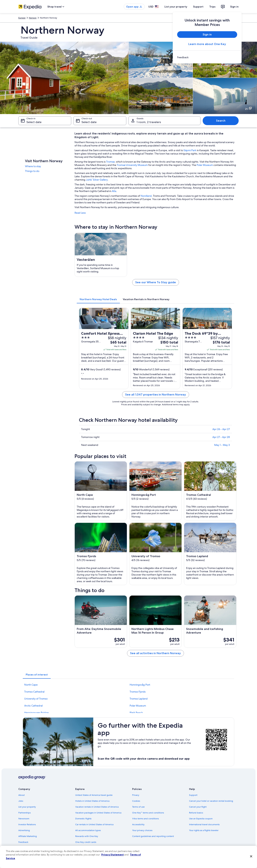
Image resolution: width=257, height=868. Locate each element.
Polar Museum (205, 165)
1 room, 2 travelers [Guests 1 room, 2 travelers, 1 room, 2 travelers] (149, 122)
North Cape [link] (31, 685)
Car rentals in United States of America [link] (94, 824)
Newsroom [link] (24, 819)
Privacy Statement (113, 855)
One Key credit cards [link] (86, 842)
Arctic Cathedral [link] (33, 706)
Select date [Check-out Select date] (89, 122)
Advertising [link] (24, 830)
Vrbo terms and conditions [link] (145, 819)
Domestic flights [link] (83, 819)
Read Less (80, 213)
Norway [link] (33, 18)
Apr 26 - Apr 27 (221, 429)
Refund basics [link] (196, 813)
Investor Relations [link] (27, 824)
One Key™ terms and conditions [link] (148, 813)
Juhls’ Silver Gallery (97, 180)
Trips (212, 7)
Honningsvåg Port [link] (140, 685)
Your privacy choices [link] (142, 830)
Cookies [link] (136, 801)
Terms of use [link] (138, 807)
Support (198, 7)
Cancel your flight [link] (198, 807)
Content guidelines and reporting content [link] (153, 836)
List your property (176, 7)
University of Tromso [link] (36, 699)
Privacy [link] (136, 795)
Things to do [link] (32, 171)
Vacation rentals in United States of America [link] (97, 807)
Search (221, 121)
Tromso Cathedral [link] (34, 692)
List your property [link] (27, 807)
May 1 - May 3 (222, 445)
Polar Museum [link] (138, 706)
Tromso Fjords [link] (138, 692)
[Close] (251, 856)
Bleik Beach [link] (136, 713)
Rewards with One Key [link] (87, 836)
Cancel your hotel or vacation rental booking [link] (211, 801)
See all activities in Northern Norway (155, 653)
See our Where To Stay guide (156, 282)
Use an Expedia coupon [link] (201, 819)
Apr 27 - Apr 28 (221, 437)
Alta (114, 191)
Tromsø (110, 162)
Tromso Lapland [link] (139, 699)
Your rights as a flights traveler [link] (204, 830)
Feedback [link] (23, 842)
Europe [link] (22, 18)
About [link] (21, 795)
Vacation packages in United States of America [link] (98, 813)
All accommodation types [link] (88, 830)
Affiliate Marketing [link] (28, 836)
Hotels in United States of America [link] (92, 801)
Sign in (234, 7)
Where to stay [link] (33, 166)
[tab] (98, 299)
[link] (207, 57)
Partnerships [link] (25, 813)
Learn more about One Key (207, 44)
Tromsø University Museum (132, 165)
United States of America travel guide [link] (94, 795)
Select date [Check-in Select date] (34, 122)
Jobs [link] (21, 801)
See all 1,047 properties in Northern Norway (156, 395)
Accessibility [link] (138, 824)
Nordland (146, 196)
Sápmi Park (190, 150)
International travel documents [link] (204, 824)
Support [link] (193, 795)
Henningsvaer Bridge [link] (36, 713)
